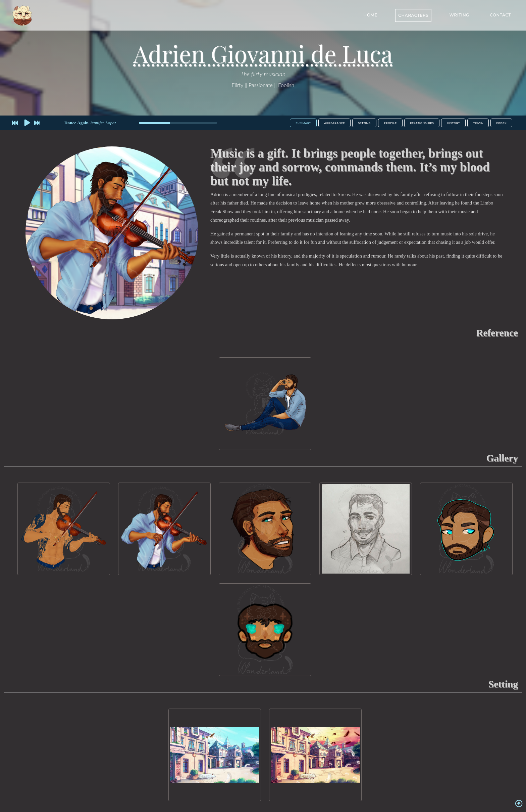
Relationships (422, 123)
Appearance (334, 123)
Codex (501, 123)
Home (371, 14)
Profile (390, 123)
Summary (303, 123)
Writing (459, 14)
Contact (500, 14)
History (453, 123)
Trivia (478, 123)
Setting (364, 123)
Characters (413, 15)
